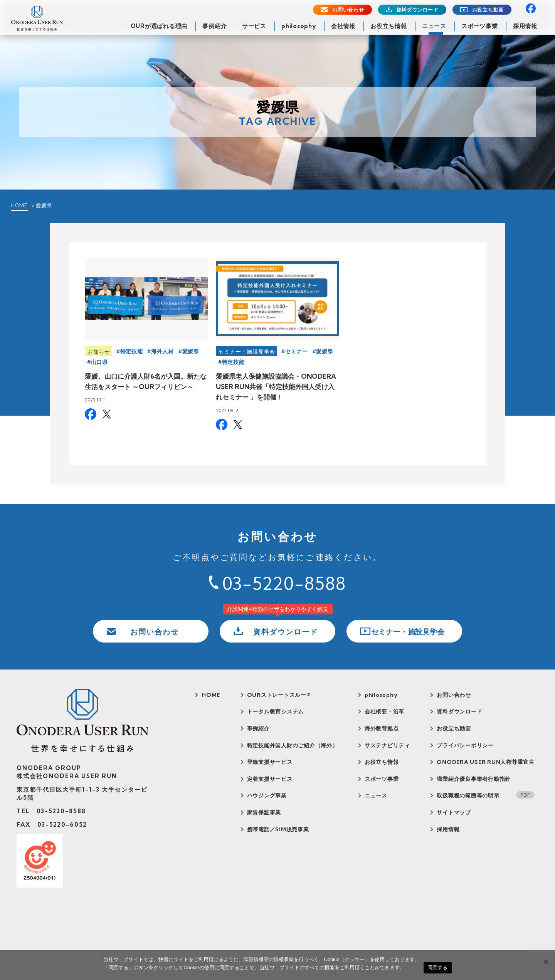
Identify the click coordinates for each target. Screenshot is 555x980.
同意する (438, 967)
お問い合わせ (348, 10)
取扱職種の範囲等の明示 (468, 795)
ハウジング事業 (267, 795)
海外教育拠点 (382, 728)
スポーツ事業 (480, 26)
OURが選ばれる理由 (159, 26)
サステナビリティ (387, 745)
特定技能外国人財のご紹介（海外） (293, 745)
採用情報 (525, 26)
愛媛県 (191, 351)
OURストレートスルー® (279, 695)
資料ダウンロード (417, 10)
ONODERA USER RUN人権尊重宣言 (486, 762)
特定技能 (132, 351)
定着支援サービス (270, 779)
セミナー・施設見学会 (247, 352)
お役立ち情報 (389, 26)
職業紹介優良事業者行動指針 (474, 779)
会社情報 (343, 26)
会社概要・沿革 (384, 712)
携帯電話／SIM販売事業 (278, 829)
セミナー (297, 351)
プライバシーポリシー (465, 745)
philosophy (299, 26)
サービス (254, 26)
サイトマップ (454, 812)
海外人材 (162, 351)
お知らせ (99, 352)
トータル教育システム (276, 712)
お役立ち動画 (488, 10)
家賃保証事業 (264, 812)
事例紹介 (214, 26)
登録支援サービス (270, 762)
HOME (19, 205)
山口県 (99, 362)
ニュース (434, 26)
